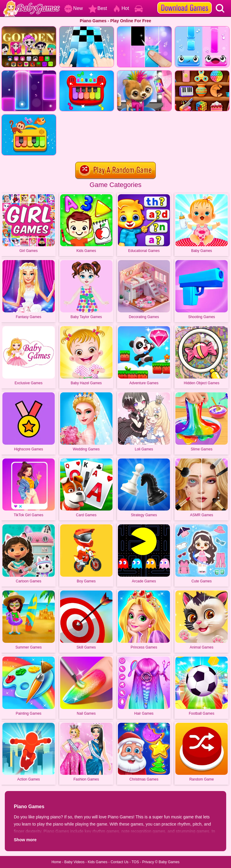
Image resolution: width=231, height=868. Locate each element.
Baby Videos (74, 862)
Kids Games (98, 862)
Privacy (148, 862)
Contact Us (120, 862)
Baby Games (169, 862)
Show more (25, 840)
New (73, 8)
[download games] (185, 2)
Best (98, 8)
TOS (135, 862)
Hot (121, 8)
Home (56, 862)
